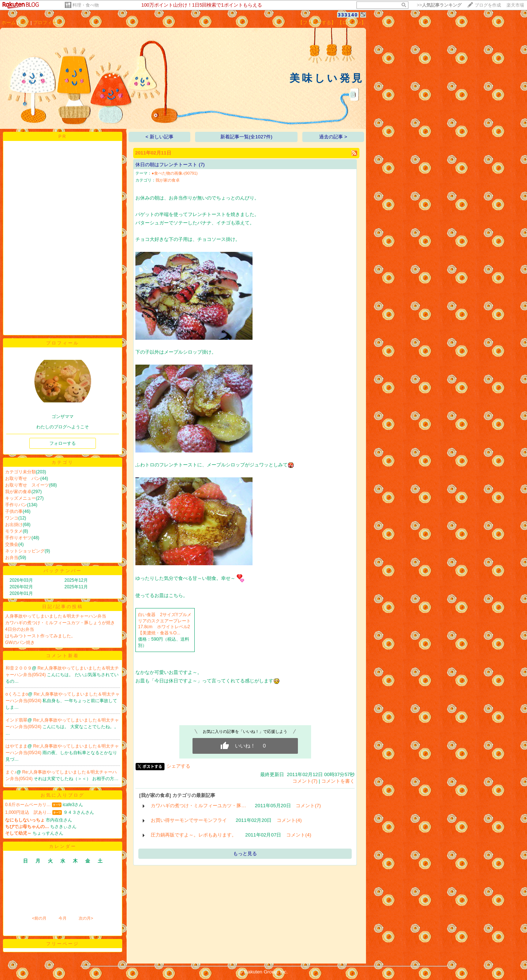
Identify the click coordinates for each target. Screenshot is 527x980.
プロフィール (47, 23)
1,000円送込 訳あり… (28, 812)
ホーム (9, 23)
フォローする (63, 443)
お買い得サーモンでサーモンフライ (189, 820)
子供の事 (14, 511)
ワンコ (12, 518)
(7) (202, 165)
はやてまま (16, 746)
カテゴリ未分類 (20, 472)
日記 (25, 23)
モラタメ (14, 531)
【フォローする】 (317, 23)
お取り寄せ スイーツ (27, 485)
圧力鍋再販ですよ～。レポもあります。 (194, 835)
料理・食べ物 (86, 5)
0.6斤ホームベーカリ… (28, 805)
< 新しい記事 (160, 137)
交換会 (12, 544)
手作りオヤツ (18, 538)
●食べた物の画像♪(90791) (175, 173)
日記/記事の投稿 (62, 607)
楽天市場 (515, 5)
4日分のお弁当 (20, 629)
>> (439, 5)
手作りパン (16, 505)
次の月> (86, 918)
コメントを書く (338, 781)
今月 (63, 918)
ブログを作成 (488, 5)
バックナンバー (63, 571)
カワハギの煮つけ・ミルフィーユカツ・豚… (198, 806)
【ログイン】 (352, 23)
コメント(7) (305, 781)
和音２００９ (19, 668)
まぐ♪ (11, 772)
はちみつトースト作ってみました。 (40, 636)
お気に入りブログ (63, 795)
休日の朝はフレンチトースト (166, 165)
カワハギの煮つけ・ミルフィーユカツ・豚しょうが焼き (60, 623)
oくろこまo (17, 694)
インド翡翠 (16, 720)
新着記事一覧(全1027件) (246, 137)
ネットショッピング (25, 551)
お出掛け (14, 525)
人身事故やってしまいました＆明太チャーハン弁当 (56, 616)
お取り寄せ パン (23, 478)
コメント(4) (289, 820)
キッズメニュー (20, 498)
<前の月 (39, 918)
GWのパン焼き (20, 642)
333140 (348, 15)
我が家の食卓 (18, 492)
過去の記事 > (333, 137)
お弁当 (12, 558)
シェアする (178, 766)
